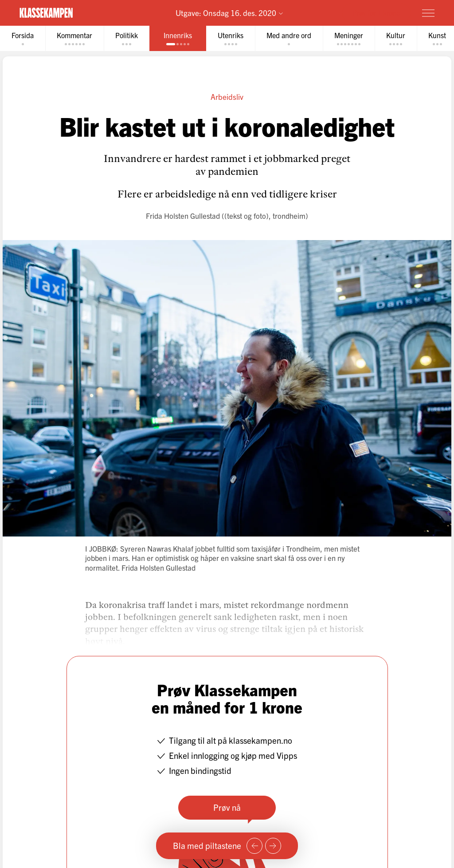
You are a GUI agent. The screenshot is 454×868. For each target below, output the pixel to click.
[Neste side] (273, 846)
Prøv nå (227, 807)
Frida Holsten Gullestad (183, 215)
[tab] (23, 38)
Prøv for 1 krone (376, 12)
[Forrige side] (254, 846)
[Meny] (428, 13)
